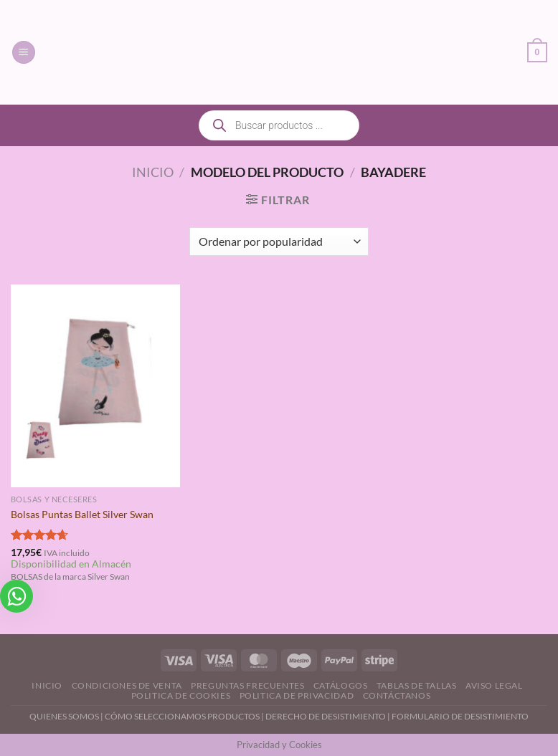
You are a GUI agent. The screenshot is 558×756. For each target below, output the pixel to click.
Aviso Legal (494, 685)
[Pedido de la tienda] (279, 241)
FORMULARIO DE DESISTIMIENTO (460, 716)
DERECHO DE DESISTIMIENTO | (328, 716)
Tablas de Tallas (417, 685)
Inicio (153, 172)
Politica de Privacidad (297, 695)
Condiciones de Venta (127, 685)
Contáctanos (397, 695)
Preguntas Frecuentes (247, 685)
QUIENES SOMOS (64, 716)
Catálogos (341, 685)
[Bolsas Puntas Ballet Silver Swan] (95, 386)
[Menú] (24, 53)
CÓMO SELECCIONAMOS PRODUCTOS (182, 716)
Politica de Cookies (181, 695)
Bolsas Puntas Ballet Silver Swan (82, 514)
